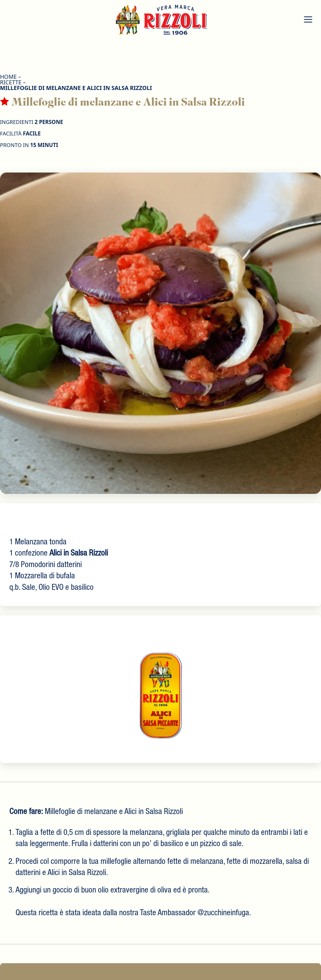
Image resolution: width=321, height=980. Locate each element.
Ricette (11, 82)
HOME (8, 77)
